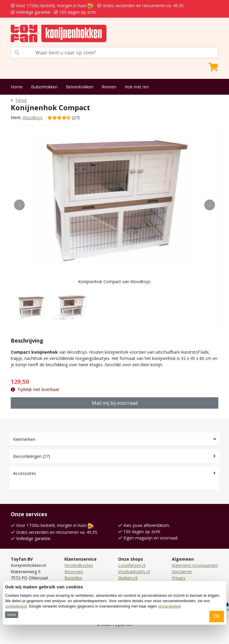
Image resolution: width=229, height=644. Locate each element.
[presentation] (19, 205)
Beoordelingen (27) (32, 456)
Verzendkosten (79, 565)
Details (11, 615)
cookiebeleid (16, 606)
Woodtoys (33, 118)
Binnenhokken (80, 87)
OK (217, 616)
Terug (19, 100)
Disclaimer (182, 572)
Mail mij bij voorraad (115, 403)
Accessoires (25, 473)
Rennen (109, 87)
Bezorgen (74, 572)
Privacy (179, 578)
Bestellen (73, 578)
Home (17, 87)
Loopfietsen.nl (132, 565)
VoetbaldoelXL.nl (134, 572)
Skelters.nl (128, 578)
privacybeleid (169, 606)
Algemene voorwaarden (195, 565)
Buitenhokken (44, 87)
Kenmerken (24, 439)
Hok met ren (137, 87)
